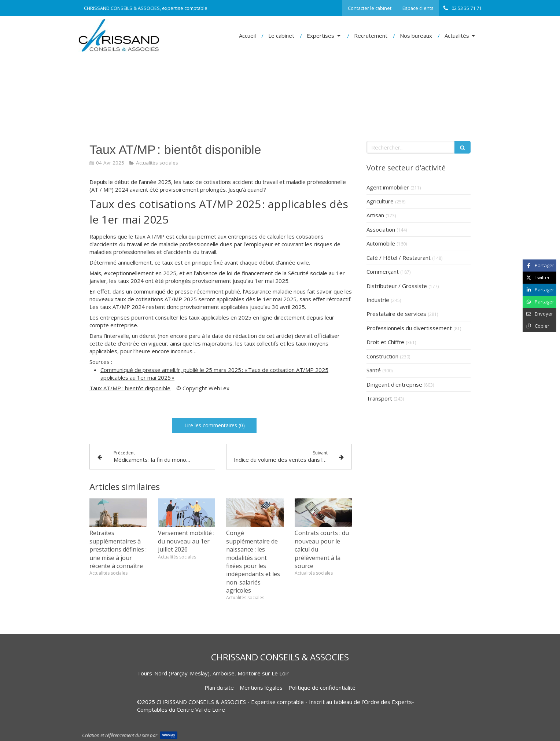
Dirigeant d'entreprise (394, 384)
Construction (382, 356)
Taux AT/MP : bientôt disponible (130, 388)
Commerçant (383, 272)
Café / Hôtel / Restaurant (399, 258)
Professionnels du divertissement (409, 328)
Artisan (375, 215)
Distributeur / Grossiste (397, 286)
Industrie (378, 300)
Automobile (381, 243)
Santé (374, 370)
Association (381, 229)
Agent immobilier (388, 187)
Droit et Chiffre (385, 342)
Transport (379, 398)
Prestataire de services (396, 314)
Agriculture (380, 201)
